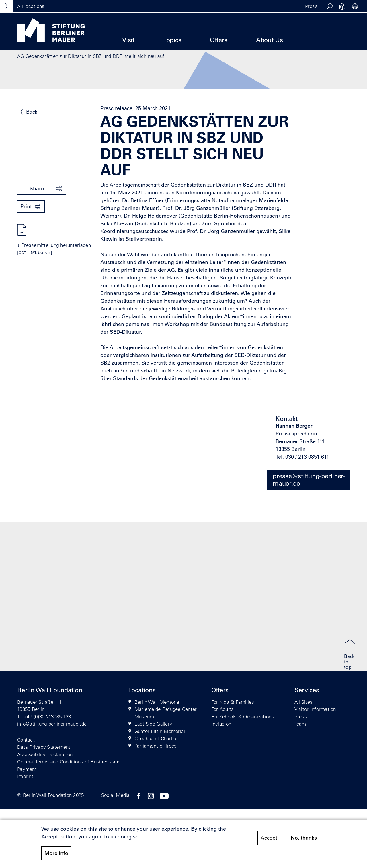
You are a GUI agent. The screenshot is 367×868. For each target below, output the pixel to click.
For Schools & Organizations (243, 717)
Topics (172, 40)
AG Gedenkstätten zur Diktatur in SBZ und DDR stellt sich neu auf (91, 56)
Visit (128, 40)
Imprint (25, 776)
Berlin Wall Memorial (158, 702)
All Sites (303, 702)
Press (311, 6)
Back (32, 112)
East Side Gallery (153, 724)
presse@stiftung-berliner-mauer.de (309, 480)
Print (26, 206)
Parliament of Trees (156, 746)
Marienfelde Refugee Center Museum (166, 713)
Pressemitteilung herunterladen (56, 245)
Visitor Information (315, 709)
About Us (270, 40)
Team (300, 724)
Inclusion (221, 724)
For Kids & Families (233, 702)
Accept (269, 839)
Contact (26, 740)
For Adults (223, 709)
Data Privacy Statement (44, 747)
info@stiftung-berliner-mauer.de (52, 724)
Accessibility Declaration (45, 754)
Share (37, 189)
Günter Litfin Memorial (160, 731)
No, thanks (304, 839)
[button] (330, 6)
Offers (219, 40)
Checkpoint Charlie (155, 738)
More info (56, 854)
